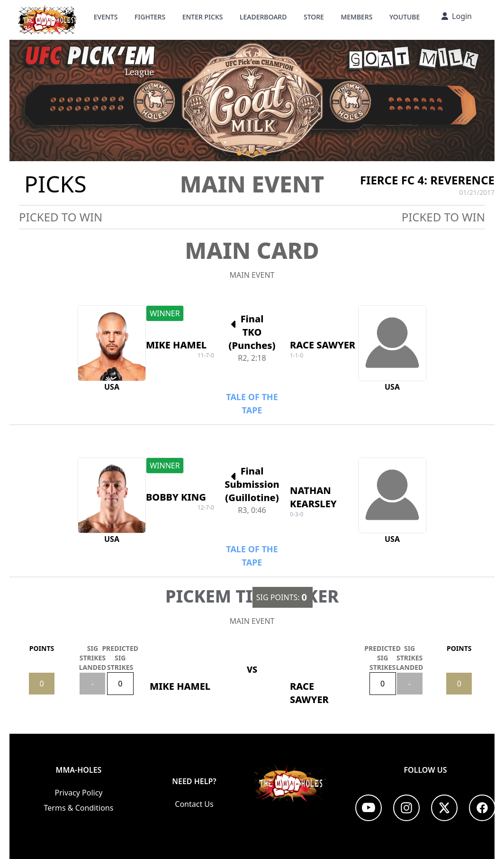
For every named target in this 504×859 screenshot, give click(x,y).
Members (356, 17)
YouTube (405, 17)
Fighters (150, 17)
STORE (314, 17)
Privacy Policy (79, 793)
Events (106, 17)
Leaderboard (263, 17)
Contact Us (194, 804)
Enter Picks (203, 17)
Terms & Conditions (79, 808)
